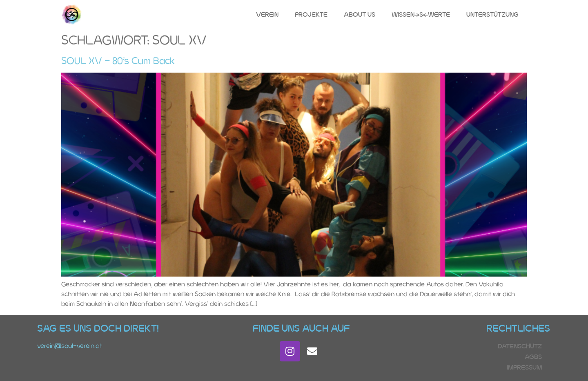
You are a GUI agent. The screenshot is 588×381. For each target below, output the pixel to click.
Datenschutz (520, 346)
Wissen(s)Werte (421, 14)
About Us (360, 14)
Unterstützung (492, 14)
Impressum (524, 367)
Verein (267, 14)
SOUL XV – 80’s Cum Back (118, 60)
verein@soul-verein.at (70, 346)
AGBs (533, 357)
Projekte (311, 14)
